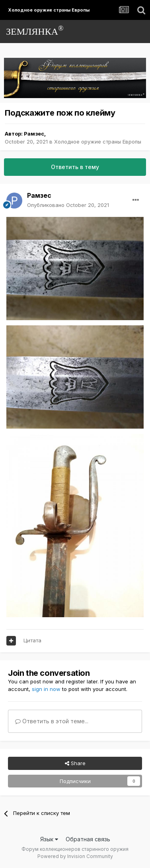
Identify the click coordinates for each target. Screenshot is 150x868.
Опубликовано (68, 205)
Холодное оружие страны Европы (98, 142)
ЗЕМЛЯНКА (35, 31)
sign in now (46, 689)
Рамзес (34, 134)
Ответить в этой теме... (52, 721)
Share (75, 763)
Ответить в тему (75, 167)
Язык (49, 839)
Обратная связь (88, 839)
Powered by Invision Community (75, 856)
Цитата (32, 640)
